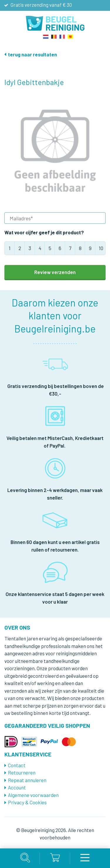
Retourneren (22, 772)
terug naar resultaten (32, 54)
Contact (17, 765)
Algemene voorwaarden (33, 795)
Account (17, 787)
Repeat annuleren (27, 780)
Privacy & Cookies (27, 802)
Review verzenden (55, 272)
